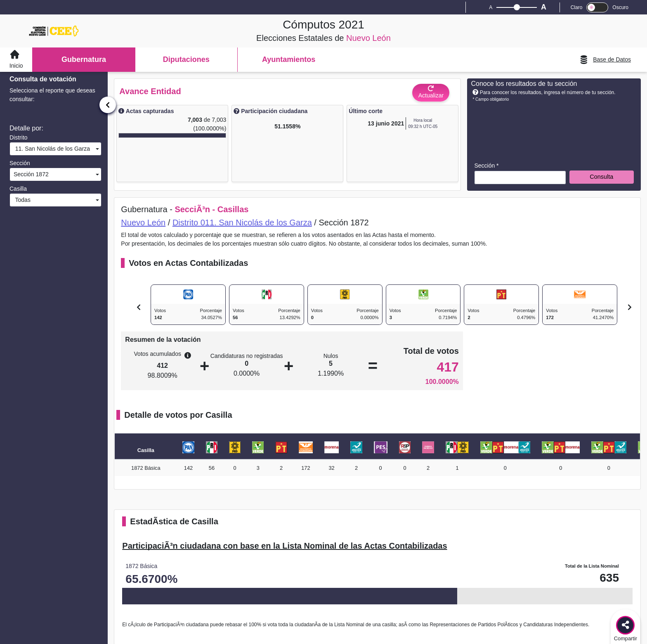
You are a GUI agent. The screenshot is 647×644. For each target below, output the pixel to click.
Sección (20, 163)
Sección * (486, 166)
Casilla (18, 189)
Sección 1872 (30, 174)
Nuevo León (143, 223)
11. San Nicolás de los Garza (51, 149)
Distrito (19, 137)
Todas (21, 200)
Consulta (601, 177)
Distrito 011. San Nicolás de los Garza (242, 223)
